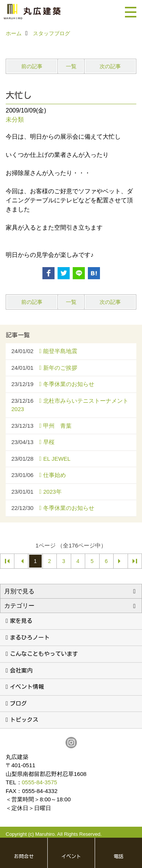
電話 (119, 856)
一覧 (71, 66)
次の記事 (110, 66)
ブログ (18, 703)
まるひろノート (30, 637)
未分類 (15, 120)
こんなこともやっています (44, 654)
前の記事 (32, 66)
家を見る (21, 621)
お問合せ (24, 856)
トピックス (24, 720)
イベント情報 (27, 687)
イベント (71, 856)
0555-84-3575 (40, 782)
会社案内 (21, 670)
